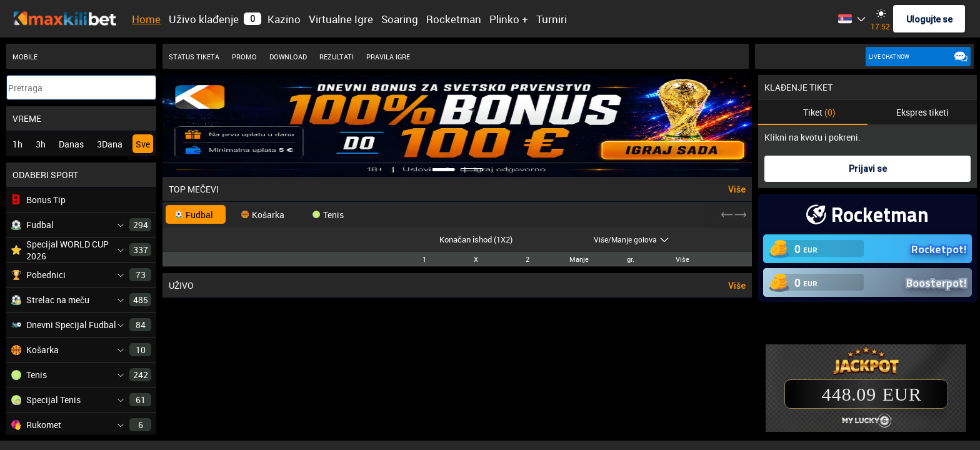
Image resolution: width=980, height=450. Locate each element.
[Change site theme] (881, 13)
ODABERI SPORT (45, 175)
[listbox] (861, 19)
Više (737, 189)
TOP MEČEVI (194, 189)
